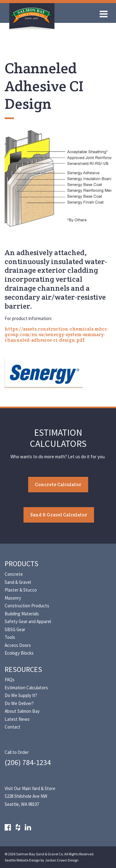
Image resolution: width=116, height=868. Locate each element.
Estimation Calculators (26, 688)
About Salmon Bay (22, 711)
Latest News (17, 719)
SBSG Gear (15, 629)
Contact (13, 727)
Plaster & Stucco (21, 590)
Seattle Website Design (22, 860)
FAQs (10, 680)
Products (21, 564)
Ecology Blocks (19, 653)
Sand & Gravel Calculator (59, 515)
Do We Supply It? (21, 695)
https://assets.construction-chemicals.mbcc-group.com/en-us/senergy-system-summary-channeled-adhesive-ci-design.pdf (57, 334)
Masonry (13, 598)
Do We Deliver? (19, 703)
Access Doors (18, 645)
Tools (10, 637)
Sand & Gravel (18, 582)
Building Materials (22, 614)
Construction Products (27, 606)
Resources (23, 669)
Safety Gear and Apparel (28, 621)
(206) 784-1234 (28, 762)
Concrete (14, 574)
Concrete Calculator (58, 484)
